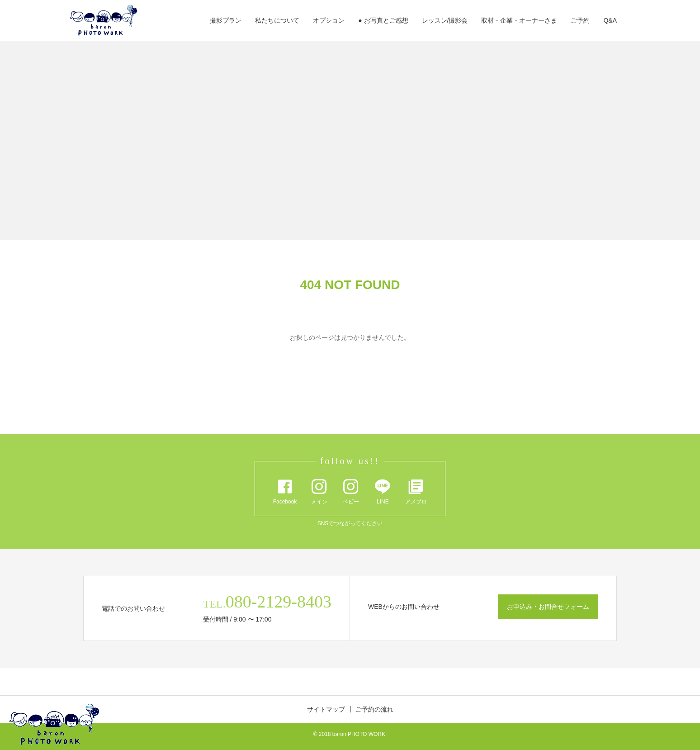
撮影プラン (226, 20)
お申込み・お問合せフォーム (548, 607)
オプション (329, 20)
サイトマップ (326, 709)
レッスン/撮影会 (445, 20)
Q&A (610, 20)
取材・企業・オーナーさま (519, 20)
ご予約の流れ (374, 709)
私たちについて (277, 20)
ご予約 (580, 20)
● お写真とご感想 (383, 20)
